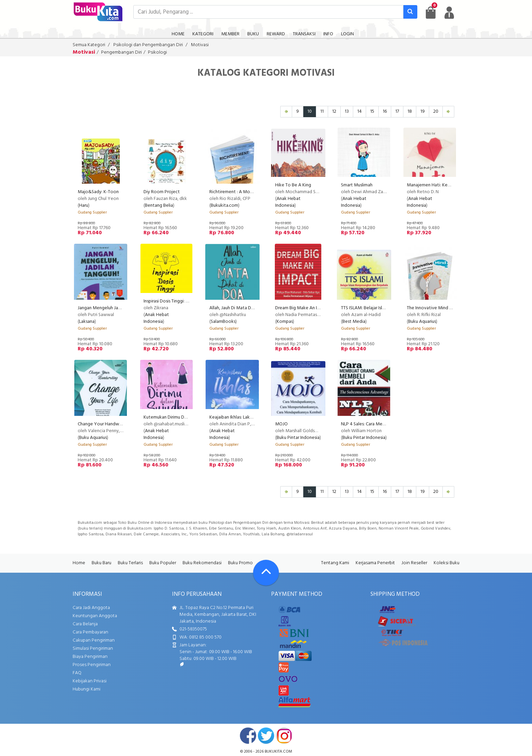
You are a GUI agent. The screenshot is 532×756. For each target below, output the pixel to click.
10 (310, 112)
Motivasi (200, 45)
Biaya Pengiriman (90, 657)
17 (397, 112)
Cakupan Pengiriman (94, 640)
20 (436, 112)
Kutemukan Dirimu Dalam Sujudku (177, 417)
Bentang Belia (159, 206)
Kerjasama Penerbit (375, 563)
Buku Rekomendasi (202, 563)
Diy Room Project (162, 192)
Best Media (354, 322)
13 (347, 112)
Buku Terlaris (130, 563)
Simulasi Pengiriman (93, 649)
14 (359, 112)
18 (410, 112)
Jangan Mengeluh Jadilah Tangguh (112, 308)
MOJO (281, 424)
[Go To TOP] (266, 573)
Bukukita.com (224, 206)
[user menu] (449, 13)
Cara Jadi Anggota (91, 608)
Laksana (87, 322)
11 (322, 112)
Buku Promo (240, 563)
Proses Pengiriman (92, 665)
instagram (284, 736)
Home (79, 563)
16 (385, 112)
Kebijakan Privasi (90, 681)
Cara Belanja (85, 624)
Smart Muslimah (357, 185)
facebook (248, 736)
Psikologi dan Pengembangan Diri (148, 45)
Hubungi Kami (87, 689)
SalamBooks (223, 322)
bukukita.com (278, 752)
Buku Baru (101, 563)
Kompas (285, 322)
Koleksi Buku (446, 563)
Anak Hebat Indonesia (288, 202)
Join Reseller (414, 563)
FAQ (77, 673)
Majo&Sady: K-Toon (98, 192)
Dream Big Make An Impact (303, 308)
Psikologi (157, 52)
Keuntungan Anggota (95, 616)
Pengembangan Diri (121, 52)
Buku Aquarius (422, 322)
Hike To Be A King (293, 185)
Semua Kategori (89, 45)
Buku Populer (163, 563)
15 (372, 112)
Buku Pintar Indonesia (298, 438)
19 (423, 112)
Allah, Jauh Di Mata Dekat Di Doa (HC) (247, 308)
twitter (266, 736)
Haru (84, 206)
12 (334, 112)
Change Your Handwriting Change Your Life (121, 424)
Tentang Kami (335, 563)
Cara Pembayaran (90, 632)
